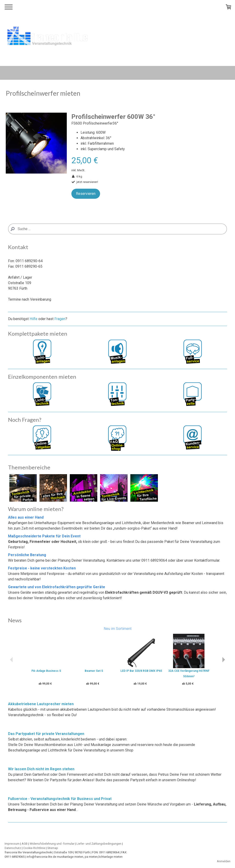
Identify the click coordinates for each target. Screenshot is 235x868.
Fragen (60, 319)
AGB (25, 844)
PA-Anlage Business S (46, 671)
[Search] (117, 229)
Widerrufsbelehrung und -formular (52, 844)
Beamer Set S (94, 671)
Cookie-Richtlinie (34, 848)
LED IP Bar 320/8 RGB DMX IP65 (141, 671)
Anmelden (224, 861)
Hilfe (34, 319)
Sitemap (53, 848)
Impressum (12, 844)
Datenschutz (13, 848)
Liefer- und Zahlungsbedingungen (99, 844)
